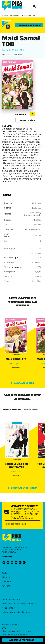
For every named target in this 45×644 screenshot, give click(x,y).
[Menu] (37, 6)
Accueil (5, 15)
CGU (4, 628)
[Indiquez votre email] (20, 524)
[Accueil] (12, 6)
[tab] (7, 195)
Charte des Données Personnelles (19, 631)
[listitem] (4, 562)
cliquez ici (29, 518)
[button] (29, 25)
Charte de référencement (14, 634)
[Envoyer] (38, 524)
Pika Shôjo (15, 15)
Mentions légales (10, 624)
